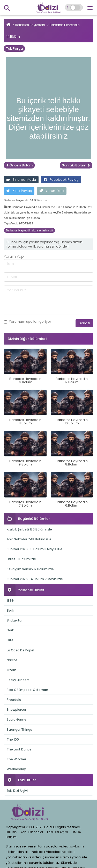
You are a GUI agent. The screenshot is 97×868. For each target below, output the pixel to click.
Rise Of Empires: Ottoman (27, 690)
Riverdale (14, 700)
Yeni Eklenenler (32, 832)
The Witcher (16, 759)
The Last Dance (19, 749)
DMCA (76, 832)
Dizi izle (11, 832)
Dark (10, 630)
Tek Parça (14, 48)
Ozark (11, 670)
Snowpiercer (16, 710)
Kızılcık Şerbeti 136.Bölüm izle (29, 529)
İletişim (11, 837)
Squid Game (17, 719)
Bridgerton (15, 620)
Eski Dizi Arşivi (17, 791)
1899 (10, 601)
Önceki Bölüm (19, 165)
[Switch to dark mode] (74, 8)
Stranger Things (19, 730)
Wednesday (16, 769)
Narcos (12, 660)
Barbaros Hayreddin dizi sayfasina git (29, 230)
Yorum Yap (52, 191)
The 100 (13, 739)
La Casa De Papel (20, 650)
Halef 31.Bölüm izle (21, 559)
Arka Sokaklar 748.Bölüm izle (29, 539)
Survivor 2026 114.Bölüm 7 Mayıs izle (35, 579)
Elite (10, 640)
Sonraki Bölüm (76, 165)
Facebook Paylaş (61, 180)
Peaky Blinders (18, 680)
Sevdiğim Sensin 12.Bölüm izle (30, 569)
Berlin (11, 610)
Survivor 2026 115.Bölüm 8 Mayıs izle (35, 549)
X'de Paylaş (19, 191)
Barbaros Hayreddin (30, 25)
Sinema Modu (21, 180)
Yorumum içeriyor (28, 322)
